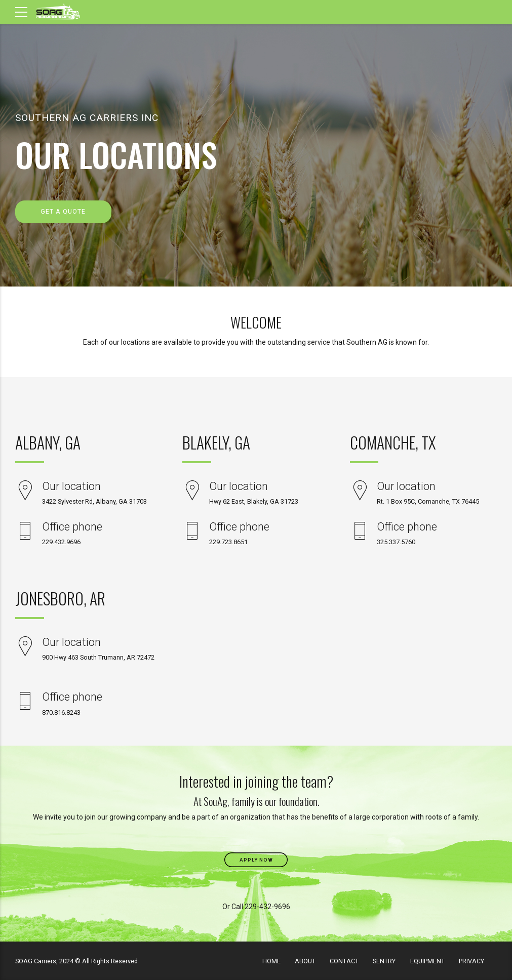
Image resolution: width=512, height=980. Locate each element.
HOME (271, 961)
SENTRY (384, 961)
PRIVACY (471, 961)
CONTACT (344, 961)
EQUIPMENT (427, 961)
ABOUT (305, 961)
